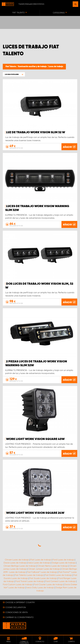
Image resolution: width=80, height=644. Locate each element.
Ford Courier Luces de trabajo (48, 584)
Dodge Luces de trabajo (64, 563)
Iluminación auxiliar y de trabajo (33, 67)
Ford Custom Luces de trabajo (18, 584)
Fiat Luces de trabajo (41, 560)
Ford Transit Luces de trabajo (30, 581)
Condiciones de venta (17, 612)
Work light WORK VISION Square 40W (35, 439)
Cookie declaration (16, 607)
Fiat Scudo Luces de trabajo (43, 578)
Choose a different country (20, 602)
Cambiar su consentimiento (19, 617)
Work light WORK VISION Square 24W (35, 513)
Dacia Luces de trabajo (15, 563)
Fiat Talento (11, 67)
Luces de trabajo (56, 67)
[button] (14, 74)
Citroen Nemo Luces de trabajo (53, 566)
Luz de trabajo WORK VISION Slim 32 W (36, 132)
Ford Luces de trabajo (63, 560)
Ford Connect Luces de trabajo (60, 581)
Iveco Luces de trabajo (39, 563)
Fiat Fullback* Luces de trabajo (42, 572)
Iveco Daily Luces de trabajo (40, 588)
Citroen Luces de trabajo (17, 560)
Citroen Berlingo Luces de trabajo (20, 566)
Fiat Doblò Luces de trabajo (58, 575)
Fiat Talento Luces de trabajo (29, 575)
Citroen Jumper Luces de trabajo (44, 569)
